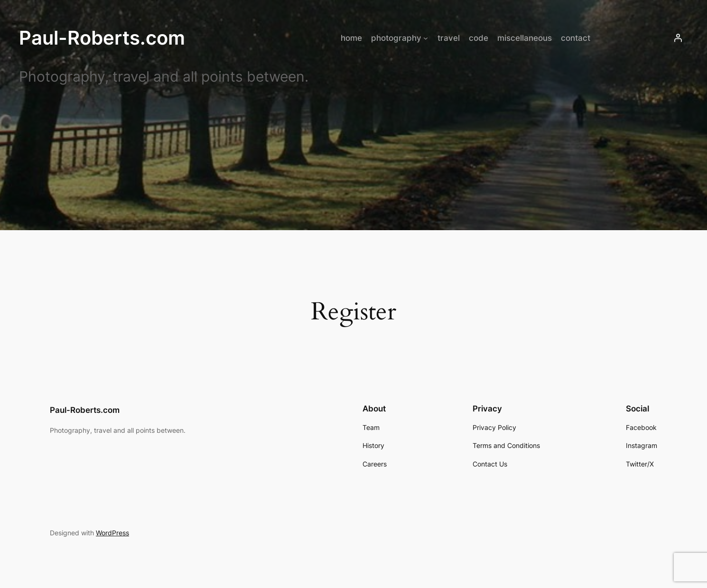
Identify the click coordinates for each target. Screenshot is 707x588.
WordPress (112, 533)
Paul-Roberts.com (102, 38)
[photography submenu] (426, 38)
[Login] (678, 38)
